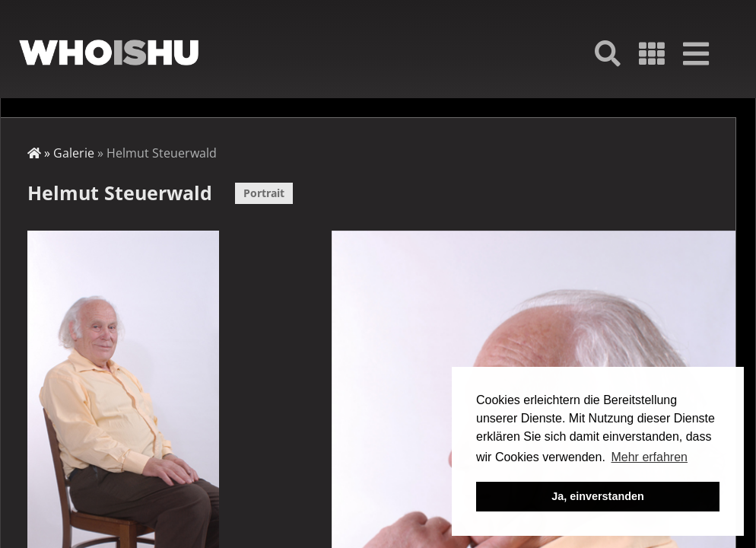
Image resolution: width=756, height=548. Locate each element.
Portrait (264, 193)
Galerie (74, 153)
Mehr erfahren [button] (649, 457)
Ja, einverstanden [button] (598, 496)
